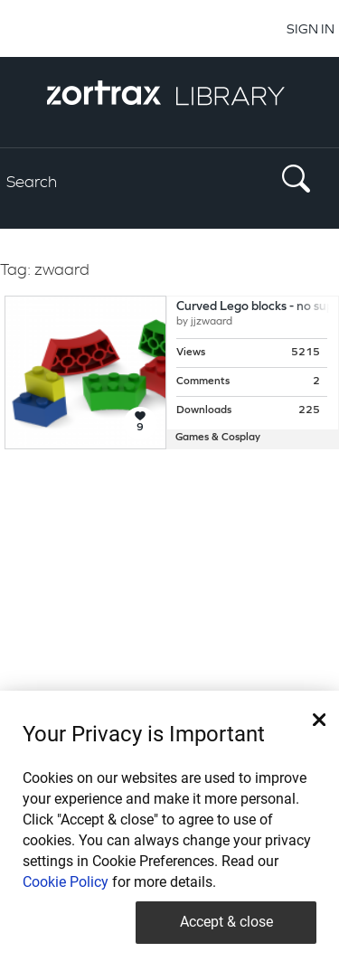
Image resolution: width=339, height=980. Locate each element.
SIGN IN (311, 28)
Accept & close (226, 922)
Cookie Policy (66, 882)
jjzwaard (212, 322)
